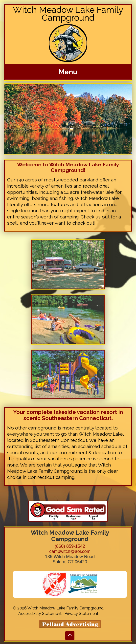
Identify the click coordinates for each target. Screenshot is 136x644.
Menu (68, 72)
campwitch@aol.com (70, 551)
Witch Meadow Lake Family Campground (68, 14)
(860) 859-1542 (70, 546)
